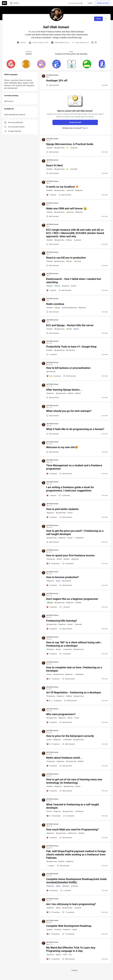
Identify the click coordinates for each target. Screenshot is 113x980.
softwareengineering (69, 308)
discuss (50, 603)
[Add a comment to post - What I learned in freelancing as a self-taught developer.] (53, 816)
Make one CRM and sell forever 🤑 (66, 209)
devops (69, 240)
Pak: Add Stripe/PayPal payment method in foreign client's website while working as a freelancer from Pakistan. (76, 855)
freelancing (51, 559)
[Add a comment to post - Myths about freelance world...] (52, 766)
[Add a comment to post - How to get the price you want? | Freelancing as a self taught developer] (53, 542)
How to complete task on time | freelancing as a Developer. (74, 669)
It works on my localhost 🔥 (62, 187)
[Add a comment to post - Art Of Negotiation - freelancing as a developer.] (54, 701)
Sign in (85, 128)
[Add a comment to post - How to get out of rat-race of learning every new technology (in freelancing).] (52, 791)
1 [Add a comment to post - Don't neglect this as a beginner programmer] (65, 607)
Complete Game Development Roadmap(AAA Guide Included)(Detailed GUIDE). (76, 881)
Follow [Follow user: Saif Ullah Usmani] (98, 19)
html (65, 955)
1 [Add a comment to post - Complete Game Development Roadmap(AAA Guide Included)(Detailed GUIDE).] (65, 891)
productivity (70, 350)
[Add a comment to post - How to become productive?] (52, 585)
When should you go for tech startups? (69, 411)
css (70, 955)
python (76, 329)
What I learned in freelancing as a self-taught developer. (73, 806)
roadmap (74, 886)
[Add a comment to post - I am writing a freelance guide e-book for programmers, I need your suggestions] (51, 495)
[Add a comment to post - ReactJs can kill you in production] (53, 266)
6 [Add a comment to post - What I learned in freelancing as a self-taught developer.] (68, 816)
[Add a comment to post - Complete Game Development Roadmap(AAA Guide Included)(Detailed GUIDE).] (52, 891)
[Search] (11, 3)
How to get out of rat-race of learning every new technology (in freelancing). (74, 781)
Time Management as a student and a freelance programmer (74, 467)
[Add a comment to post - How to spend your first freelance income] (53, 564)
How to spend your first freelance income (70, 555)
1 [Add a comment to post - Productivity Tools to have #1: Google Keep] (51, 354)
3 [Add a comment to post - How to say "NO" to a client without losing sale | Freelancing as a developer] (65, 654)
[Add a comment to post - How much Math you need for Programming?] (52, 838)
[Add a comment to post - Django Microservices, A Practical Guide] (53, 152)
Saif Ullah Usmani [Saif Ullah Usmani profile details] (52, 75)
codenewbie (79, 538)
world (77, 718)
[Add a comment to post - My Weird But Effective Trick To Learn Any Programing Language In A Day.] (53, 959)
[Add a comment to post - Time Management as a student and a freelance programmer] (52, 474)
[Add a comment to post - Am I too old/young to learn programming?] (53, 912)
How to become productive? (62, 577)
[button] (11, 64)
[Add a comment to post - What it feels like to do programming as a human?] (53, 434)
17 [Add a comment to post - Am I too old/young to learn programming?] (68, 912)
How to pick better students (62, 509)
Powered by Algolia (75, 3)
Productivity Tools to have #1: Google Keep (71, 347)
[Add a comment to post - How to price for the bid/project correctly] (53, 744)
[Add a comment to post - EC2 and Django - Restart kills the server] (53, 333)
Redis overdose (55, 304)
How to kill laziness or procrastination (68, 368)
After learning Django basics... (64, 390)
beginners (79, 190)
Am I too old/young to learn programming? (71, 904)
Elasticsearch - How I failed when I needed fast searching (74, 281)
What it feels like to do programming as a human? (75, 429)
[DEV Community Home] (4, 3)
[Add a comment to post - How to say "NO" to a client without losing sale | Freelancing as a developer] (52, 654)
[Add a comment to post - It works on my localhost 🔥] (51, 195)
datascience (72, 833)
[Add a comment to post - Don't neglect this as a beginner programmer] (52, 607)
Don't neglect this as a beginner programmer (72, 599)
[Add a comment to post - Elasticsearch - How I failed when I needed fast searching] (51, 290)
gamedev (66, 886)
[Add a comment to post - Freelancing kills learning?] (52, 629)
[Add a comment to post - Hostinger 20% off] (53, 85)
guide (58, 581)
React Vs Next (54, 165)
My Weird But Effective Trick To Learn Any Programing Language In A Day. (71, 949)
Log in (90, 3)
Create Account (75, 122)
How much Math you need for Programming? (72, 830)
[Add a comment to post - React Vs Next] (53, 173)
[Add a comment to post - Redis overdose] (53, 312)
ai (67, 148)
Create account (103, 3)
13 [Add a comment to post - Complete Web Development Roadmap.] (68, 934)
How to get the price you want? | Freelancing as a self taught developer (75, 533)
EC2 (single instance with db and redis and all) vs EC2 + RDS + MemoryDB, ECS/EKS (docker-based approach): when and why (75, 233)
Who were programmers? (61, 714)
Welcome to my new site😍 (62, 447)
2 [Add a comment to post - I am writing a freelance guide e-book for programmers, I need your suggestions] (64, 495)
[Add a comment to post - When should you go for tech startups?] (53, 416)
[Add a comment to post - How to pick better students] (52, 517)
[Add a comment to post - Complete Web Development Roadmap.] (53, 934)
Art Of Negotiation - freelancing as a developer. (74, 692)
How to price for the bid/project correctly (70, 736)
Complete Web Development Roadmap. (69, 926)
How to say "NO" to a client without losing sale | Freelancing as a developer (74, 644)
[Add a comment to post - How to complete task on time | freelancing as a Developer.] (53, 679)
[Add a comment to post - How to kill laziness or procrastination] (54, 376)
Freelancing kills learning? (62, 621)
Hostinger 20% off (57, 81)
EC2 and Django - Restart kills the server (70, 325)
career (74, 286)
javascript (74, 148)
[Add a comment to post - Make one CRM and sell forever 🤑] (53, 216)
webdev (50, 148)
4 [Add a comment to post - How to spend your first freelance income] (68, 564)
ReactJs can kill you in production (66, 258)
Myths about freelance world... (64, 758)
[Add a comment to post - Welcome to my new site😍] (53, 452)
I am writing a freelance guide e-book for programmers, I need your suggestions (70, 489)
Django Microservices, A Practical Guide (70, 144)
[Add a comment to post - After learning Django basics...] (53, 398)
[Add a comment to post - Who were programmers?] (52, 722)
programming (59, 148)
